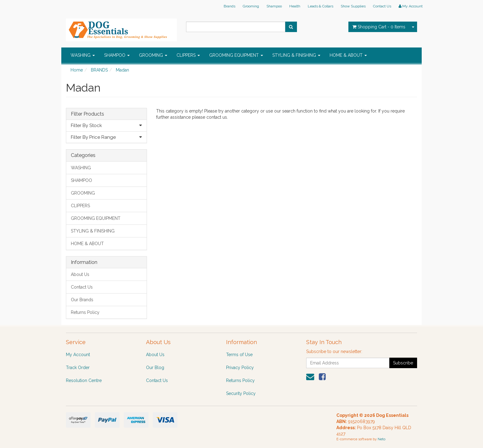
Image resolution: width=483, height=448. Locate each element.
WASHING (83, 55)
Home (77, 70)
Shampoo (274, 6)
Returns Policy (85, 312)
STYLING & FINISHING (296, 55)
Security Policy (241, 393)
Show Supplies (353, 6)
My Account (78, 355)
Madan (122, 70)
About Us (80, 274)
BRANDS (99, 70)
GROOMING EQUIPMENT (236, 55)
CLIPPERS (188, 55)
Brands (229, 6)
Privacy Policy (240, 368)
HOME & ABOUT (348, 55)
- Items (379, 27)
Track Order (78, 368)
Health (295, 6)
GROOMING (153, 55)
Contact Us (382, 6)
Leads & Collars (321, 6)
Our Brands (82, 300)
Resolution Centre (84, 380)
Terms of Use (239, 355)
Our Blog (155, 368)
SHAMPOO (117, 55)
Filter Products (87, 114)
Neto (382, 439)
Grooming (251, 6)
